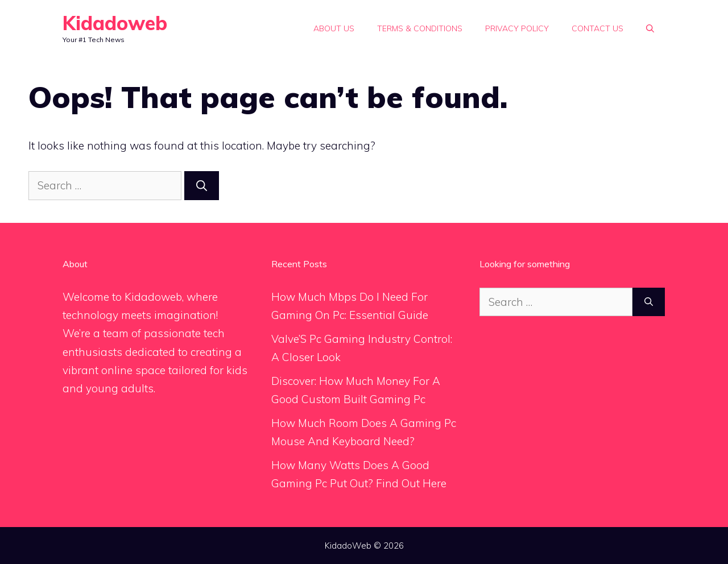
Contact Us (597, 28)
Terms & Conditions (420, 28)
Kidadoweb (115, 23)
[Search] (202, 186)
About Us (334, 28)
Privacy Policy (517, 28)
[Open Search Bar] (650, 28)
